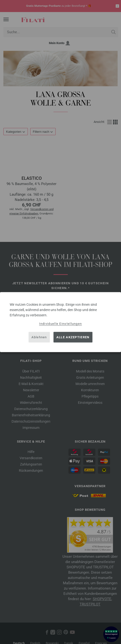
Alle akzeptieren (73, 337)
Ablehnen (39, 337)
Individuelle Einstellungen (61, 323)
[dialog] (60, 322)
